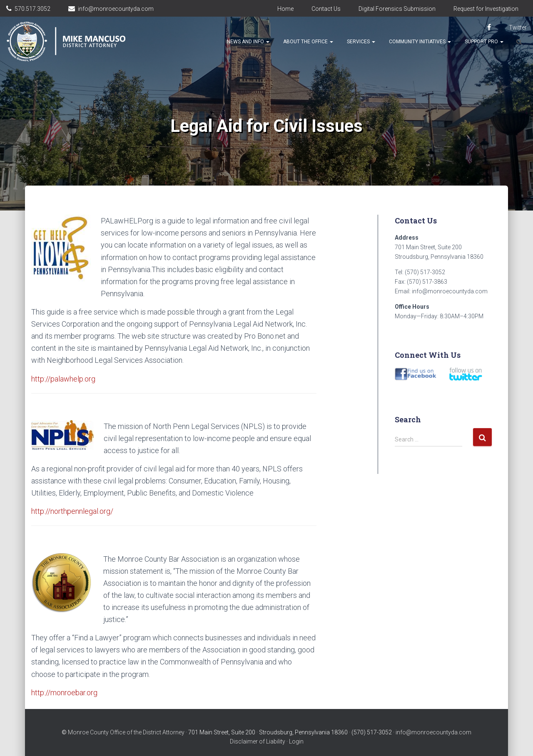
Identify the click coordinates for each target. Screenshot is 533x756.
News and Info (248, 42)
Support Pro (484, 42)
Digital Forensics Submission (397, 9)
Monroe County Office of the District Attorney (126, 732)
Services (361, 42)
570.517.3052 (32, 9)
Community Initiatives (420, 42)
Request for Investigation (486, 9)
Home (285, 9)
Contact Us (326, 9)
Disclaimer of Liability (258, 741)
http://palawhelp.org (63, 379)
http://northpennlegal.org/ (72, 511)
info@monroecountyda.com (116, 9)
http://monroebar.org (64, 693)
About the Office (308, 42)
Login (296, 741)
